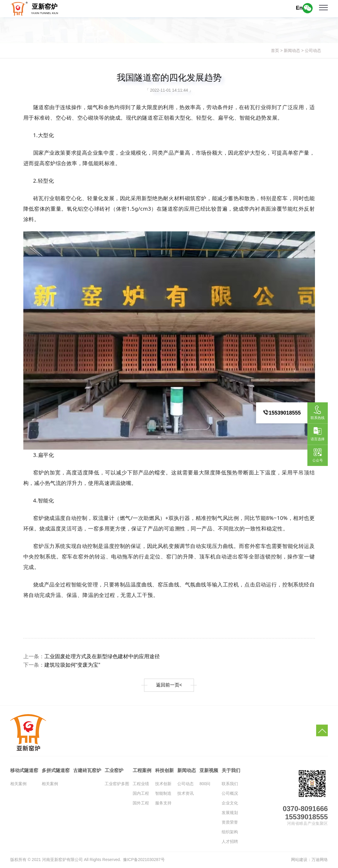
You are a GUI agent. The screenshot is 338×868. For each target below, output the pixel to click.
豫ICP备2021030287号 (144, 860)
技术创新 (163, 784)
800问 (205, 784)
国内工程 (141, 793)
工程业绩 (141, 784)
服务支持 (163, 803)
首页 (275, 50)
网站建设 (299, 860)
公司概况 (230, 793)
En (299, 8)
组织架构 (230, 832)
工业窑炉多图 (117, 784)
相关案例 (18, 784)
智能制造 (163, 793)
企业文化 (230, 803)
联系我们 (230, 784)
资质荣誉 (230, 822)
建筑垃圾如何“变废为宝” (72, 665)
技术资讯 (185, 793)
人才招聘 (230, 841)
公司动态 (313, 50)
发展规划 (230, 813)
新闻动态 (292, 50)
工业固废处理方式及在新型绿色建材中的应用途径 (102, 656)
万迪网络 (320, 860)
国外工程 (141, 803)
